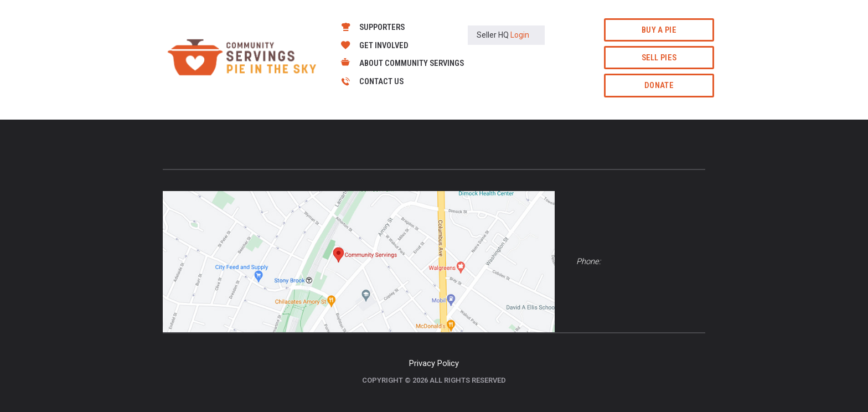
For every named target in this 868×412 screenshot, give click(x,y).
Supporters (382, 27)
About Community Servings (412, 63)
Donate (659, 85)
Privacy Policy (434, 363)
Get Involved (384, 45)
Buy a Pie (659, 30)
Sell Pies (659, 58)
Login (520, 35)
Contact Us (381, 81)
